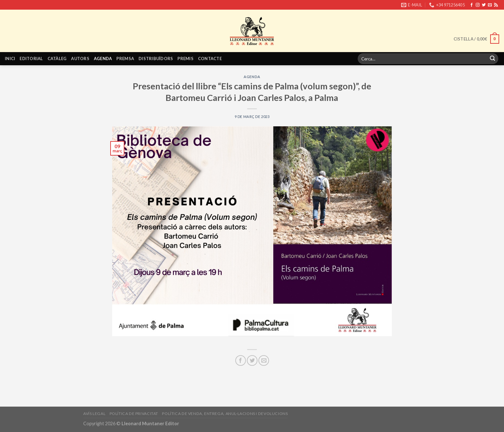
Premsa (125, 59)
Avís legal (94, 414)
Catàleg (57, 59)
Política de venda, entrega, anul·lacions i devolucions (225, 414)
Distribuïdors (156, 59)
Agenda (103, 59)
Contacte (210, 59)
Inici (10, 59)
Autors (80, 59)
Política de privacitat (134, 414)
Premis (185, 59)
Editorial (31, 59)
